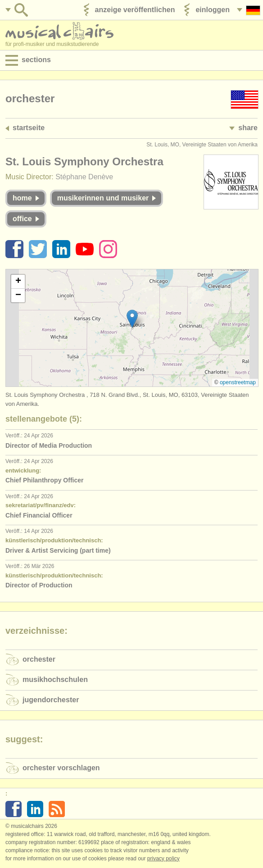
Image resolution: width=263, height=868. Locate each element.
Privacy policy (163, 859)
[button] (132, 319)
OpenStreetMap (238, 382)
